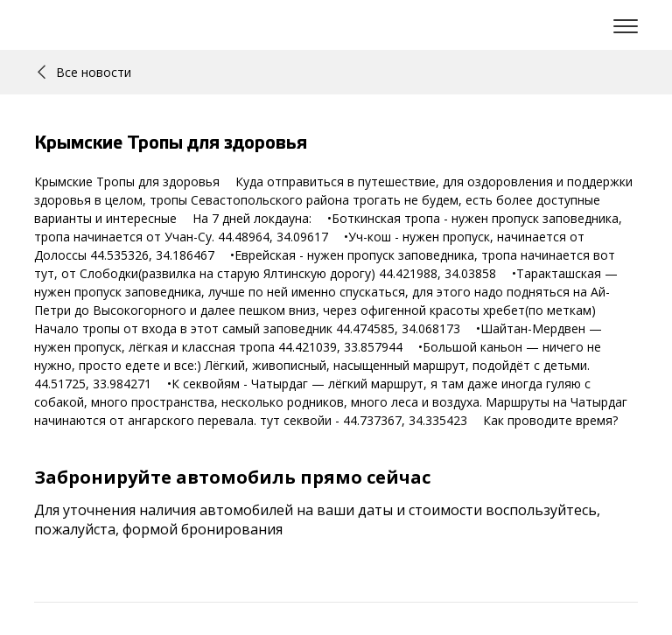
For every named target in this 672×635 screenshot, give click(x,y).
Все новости (84, 72)
